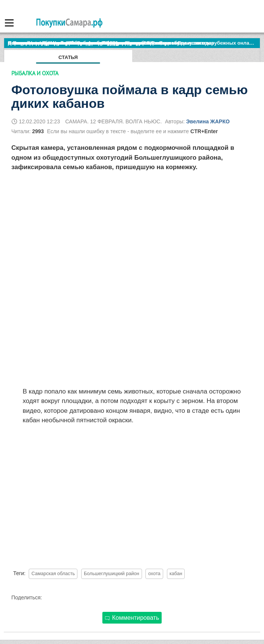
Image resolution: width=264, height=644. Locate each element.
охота (154, 574)
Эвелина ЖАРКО (208, 121)
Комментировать (132, 618)
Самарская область (53, 574)
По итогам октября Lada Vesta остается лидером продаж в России (89, 43)
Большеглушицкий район (111, 574)
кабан (176, 574)
